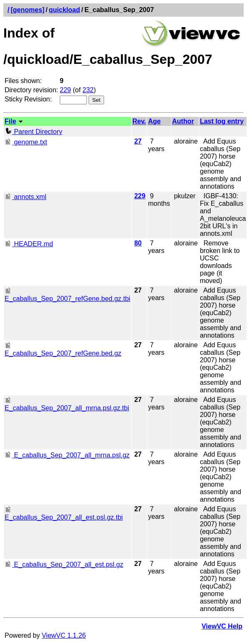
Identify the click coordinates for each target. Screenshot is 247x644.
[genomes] (27, 10)
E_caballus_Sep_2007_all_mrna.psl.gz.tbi (67, 404)
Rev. (139, 121)
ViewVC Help (222, 626)
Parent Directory (33, 132)
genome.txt (26, 142)
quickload (65, 10)
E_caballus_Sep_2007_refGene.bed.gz (63, 350)
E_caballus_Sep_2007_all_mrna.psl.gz (67, 455)
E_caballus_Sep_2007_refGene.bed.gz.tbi (67, 295)
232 (88, 90)
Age (154, 121)
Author (183, 121)
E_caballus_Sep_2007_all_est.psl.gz (64, 564)
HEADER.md (29, 244)
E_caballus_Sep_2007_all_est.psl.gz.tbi (64, 514)
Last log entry (222, 121)
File (10, 121)
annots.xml (25, 197)
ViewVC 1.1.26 (64, 635)
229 (65, 90)
